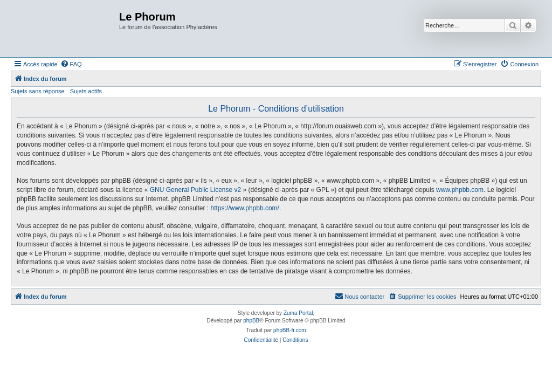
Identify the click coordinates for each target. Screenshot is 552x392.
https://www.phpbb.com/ (245, 208)
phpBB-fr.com (290, 330)
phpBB (251, 321)
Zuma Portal (298, 313)
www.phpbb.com (460, 190)
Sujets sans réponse (38, 91)
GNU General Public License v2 (195, 190)
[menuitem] (71, 64)
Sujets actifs (86, 91)
